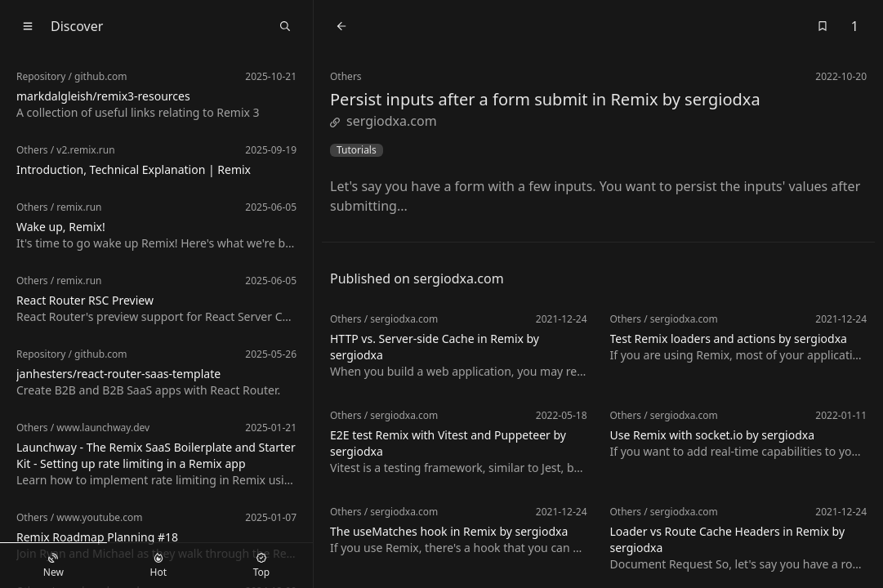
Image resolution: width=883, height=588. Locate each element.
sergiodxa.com (384, 121)
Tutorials (357, 150)
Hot (158, 566)
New (54, 566)
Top (261, 566)
